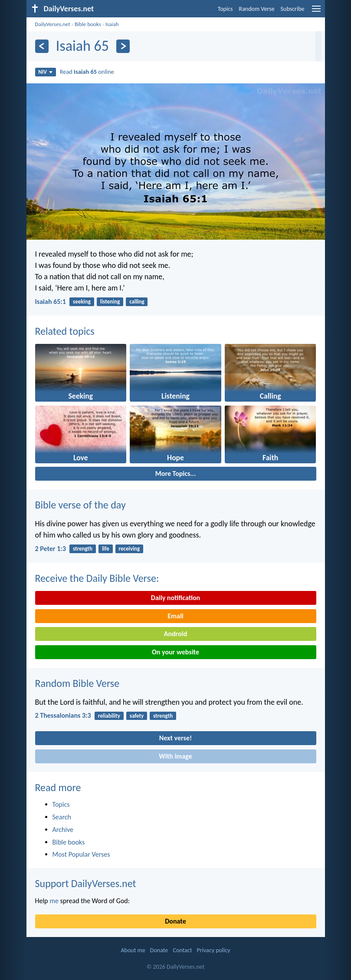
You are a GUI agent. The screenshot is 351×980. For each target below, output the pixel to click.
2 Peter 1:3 (51, 549)
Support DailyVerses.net (86, 883)
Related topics (65, 331)
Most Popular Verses (81, 854)
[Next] (123, 46)
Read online (87, 72)
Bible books (88, 24)
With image (175, 756)
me (54, 901)
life (106, 549)
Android (175, 634)
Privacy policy (214, 950)
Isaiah (112, 24)
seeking (82, 302)
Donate (175, 921)
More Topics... (175, 474)
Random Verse (257, 9)
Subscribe (293, 9)
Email (175, 616)
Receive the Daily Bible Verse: (97, 578)
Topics (225, 9)
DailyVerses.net (53, 24)
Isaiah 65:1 (51, 302)
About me (133, 950)
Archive (63, 830)
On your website (175, 652)
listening (110, 302)
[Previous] (42, 46)
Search (62, 817)
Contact (182, 950)
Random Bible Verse (77, 683)
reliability (109, 716)
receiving (130, 549)
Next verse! (175, 738)
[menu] (316, 12)
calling (137, 302)
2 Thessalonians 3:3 (63, 715)
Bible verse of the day (80, 505)
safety (137, 716)
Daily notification (175, 598)
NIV (45, 72)
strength (83, 549)
